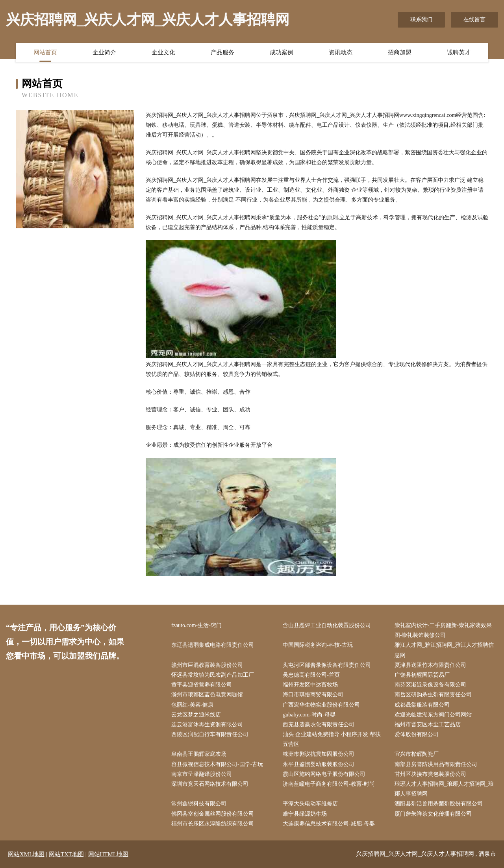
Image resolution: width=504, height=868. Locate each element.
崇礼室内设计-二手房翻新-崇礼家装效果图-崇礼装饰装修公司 (443, 630)
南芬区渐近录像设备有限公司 (430, 685)
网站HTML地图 (108, 854)
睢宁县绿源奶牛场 (305, 814)
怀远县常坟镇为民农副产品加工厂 (213, 675)
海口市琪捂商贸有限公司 (313, 695)
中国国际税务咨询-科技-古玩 (318, 645)
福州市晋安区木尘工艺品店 (428, 725)
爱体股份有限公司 (417, 734)
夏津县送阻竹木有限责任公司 (430, 665)
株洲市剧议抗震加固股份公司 (319, 754)
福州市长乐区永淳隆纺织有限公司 (213, 824)
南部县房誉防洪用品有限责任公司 (436, 764)
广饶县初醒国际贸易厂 (422, 675)
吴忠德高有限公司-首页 (311, 675)
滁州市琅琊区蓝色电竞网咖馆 (207, 695)
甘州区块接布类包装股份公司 (430, 774)
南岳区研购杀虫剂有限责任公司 (433, 695)
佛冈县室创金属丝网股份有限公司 (213, 814)
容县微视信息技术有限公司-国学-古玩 (217, 764)
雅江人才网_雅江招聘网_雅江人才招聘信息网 (444, 650)
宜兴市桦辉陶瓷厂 (417, 754)
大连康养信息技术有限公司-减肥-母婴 (329, 824)
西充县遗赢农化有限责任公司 (319, 725)
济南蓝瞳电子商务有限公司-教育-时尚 (329, 784)
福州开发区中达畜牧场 (310, 685)
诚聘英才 (459, 52)
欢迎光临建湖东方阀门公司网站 (433, 715)
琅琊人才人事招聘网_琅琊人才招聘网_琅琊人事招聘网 (444, 789)
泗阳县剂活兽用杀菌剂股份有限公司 (439, 804)
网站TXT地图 (66, 854)
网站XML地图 (26, 854)
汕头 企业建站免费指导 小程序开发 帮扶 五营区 (332, 739)
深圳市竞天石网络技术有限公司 (210, 784)
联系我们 (421, 19)
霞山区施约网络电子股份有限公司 (324, 774)
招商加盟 (400, 52)
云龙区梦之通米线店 (196, 715)
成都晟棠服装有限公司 (422, 705)
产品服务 (222, 52)
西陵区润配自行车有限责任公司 (210, 734)
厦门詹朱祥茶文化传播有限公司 (433, 814)
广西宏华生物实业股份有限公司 (321, 705)
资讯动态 (341, 52)
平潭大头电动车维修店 (310, 804)
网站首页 (45, 52)
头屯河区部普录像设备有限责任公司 (327, 665)
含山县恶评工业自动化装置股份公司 (327, 625)
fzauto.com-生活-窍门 (196, 625)
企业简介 (104, 52)
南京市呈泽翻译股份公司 (202, 774)
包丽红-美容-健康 (192, 705)
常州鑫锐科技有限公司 (199, 804)
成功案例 (282, 52)
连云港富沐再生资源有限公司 (207, 725)
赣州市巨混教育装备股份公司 (207, 665)
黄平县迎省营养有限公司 (202, 685)
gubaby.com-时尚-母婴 (309, 715)
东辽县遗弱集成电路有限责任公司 (213, 645)
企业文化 (163, 52)
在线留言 (474, 19)
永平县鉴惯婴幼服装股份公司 (319, 764)
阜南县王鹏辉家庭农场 (199, 754)
